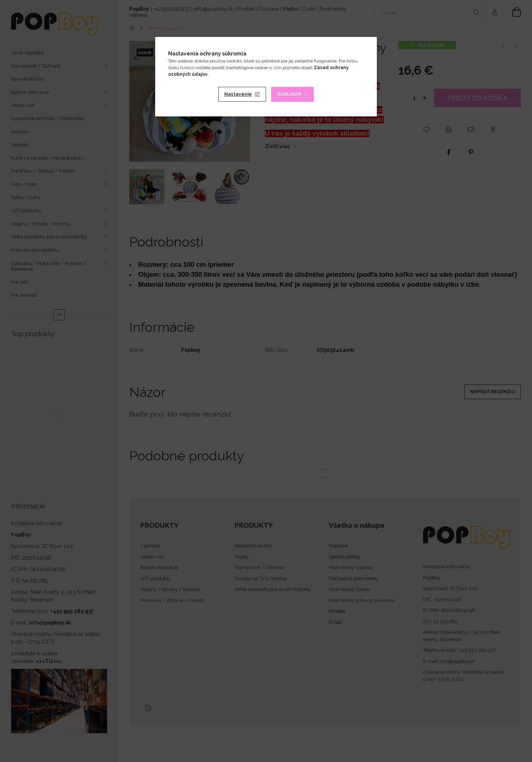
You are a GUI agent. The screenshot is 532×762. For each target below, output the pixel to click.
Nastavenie (238, 94)
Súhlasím (289, 94)
